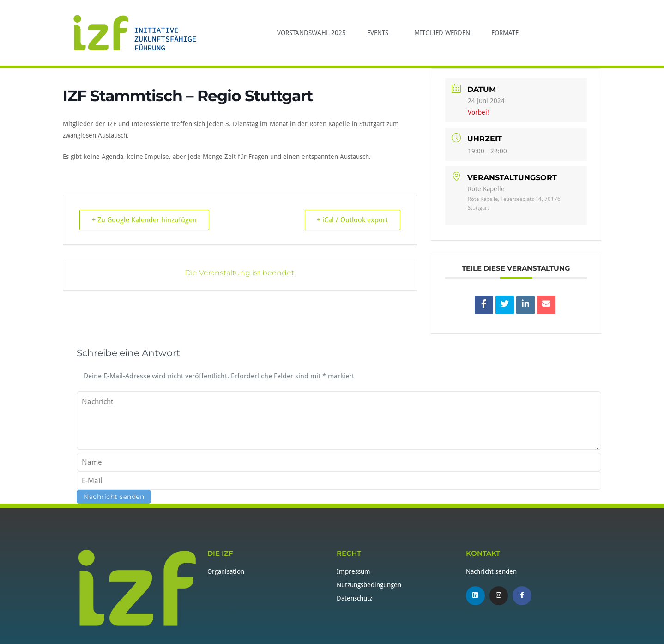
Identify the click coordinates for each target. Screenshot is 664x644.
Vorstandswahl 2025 (311, 33)
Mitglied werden (442, 33)
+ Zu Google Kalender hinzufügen (145, 220)
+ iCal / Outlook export (351, 220)
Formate (505, 33)
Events (380, 33)
